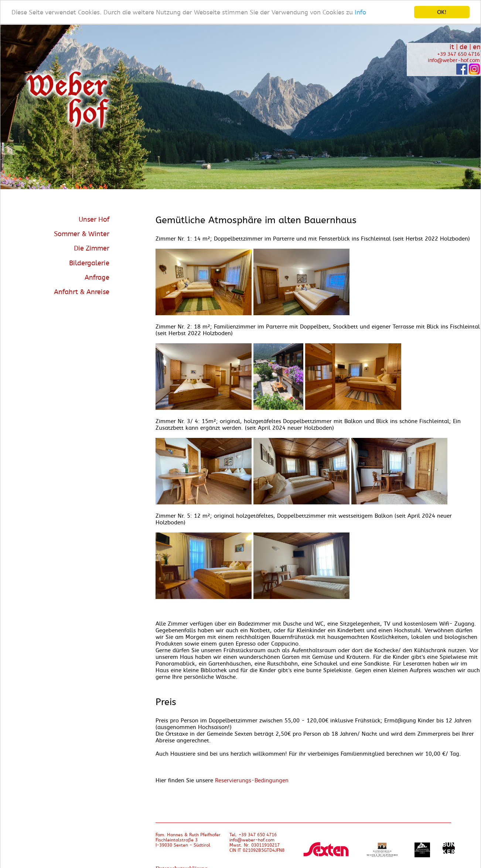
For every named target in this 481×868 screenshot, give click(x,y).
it (452, 47)
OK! (442, 12)
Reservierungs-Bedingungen (252, 780)
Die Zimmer (92, 248)
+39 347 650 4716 (458, 54)
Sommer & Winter (82, 234)
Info (360, 12)
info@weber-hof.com (454, 60)
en (477, 47)
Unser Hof (94, 219)
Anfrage (97, 277)
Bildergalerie (89, 263)
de (463, 47)
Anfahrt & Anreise (82, 292)
